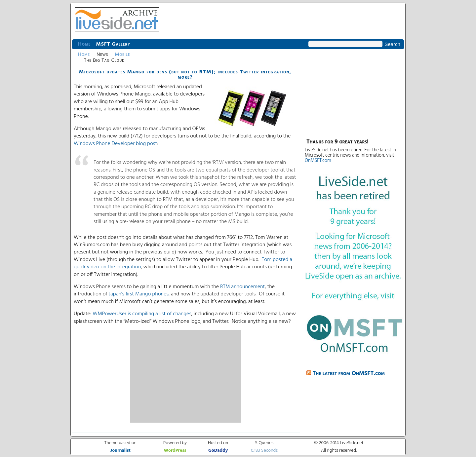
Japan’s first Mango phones (138, 294)
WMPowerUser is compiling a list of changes (142, 314)
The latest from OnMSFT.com (349, 374)
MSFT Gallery (113, 44)
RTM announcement (242, 287)
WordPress (175, 451)
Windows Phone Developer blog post (115, 144)
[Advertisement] (185, 376)
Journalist (120, 451)
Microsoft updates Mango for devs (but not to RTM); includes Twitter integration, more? (185, 75)
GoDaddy (218, 451)
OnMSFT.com (318, 161)
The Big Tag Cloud (104, 60)
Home (84, 44)
